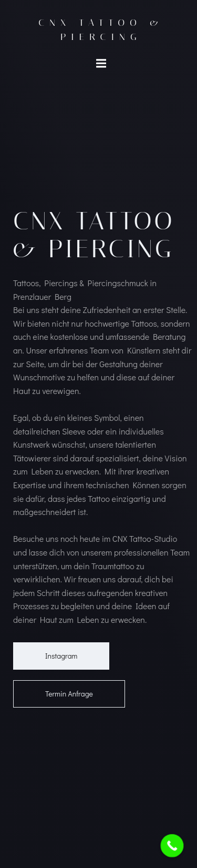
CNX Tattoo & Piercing (101, 30)
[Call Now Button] (172, 846)
